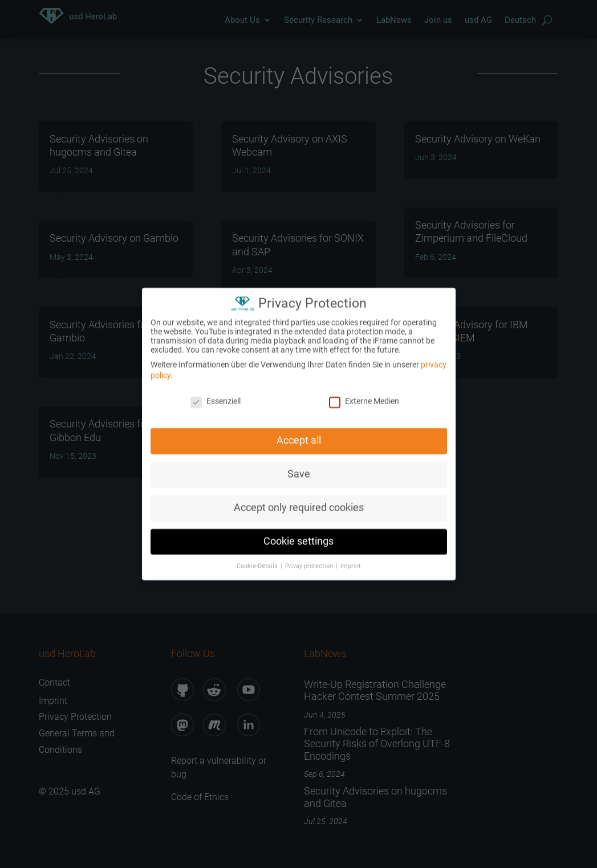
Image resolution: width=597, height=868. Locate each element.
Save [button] (299, 466)
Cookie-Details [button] (258, 558)
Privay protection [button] (310, 558)
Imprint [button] (351, 558)
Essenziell (216, 393)
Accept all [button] (299, 432)
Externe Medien (364, 393)
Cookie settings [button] (298, 533)
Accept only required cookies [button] (299, 499)
